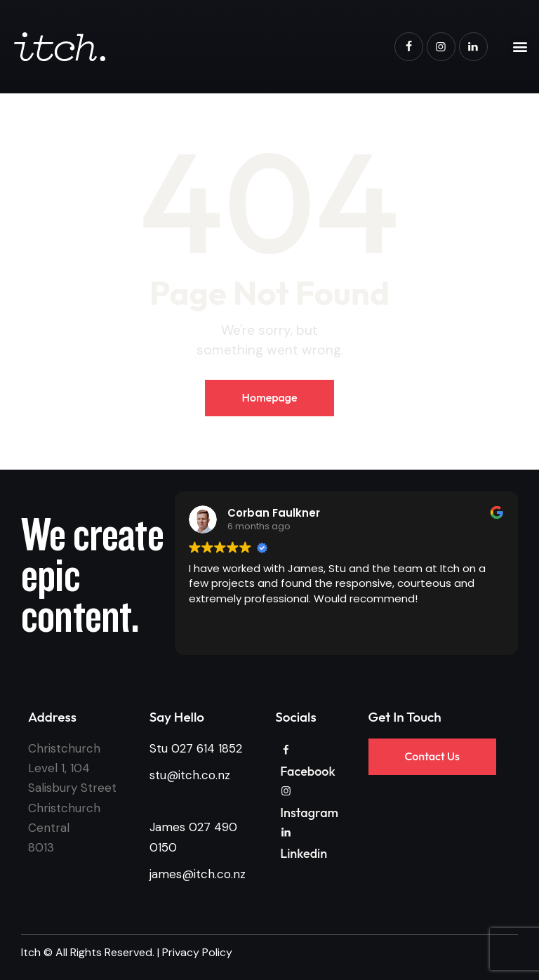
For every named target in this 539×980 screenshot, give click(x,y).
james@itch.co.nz (198, 874)
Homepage (269, 397)
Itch (31, 952)
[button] (520, 47)
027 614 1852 (207, 748)
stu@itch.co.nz (190, 775)
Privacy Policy (197, 952)
